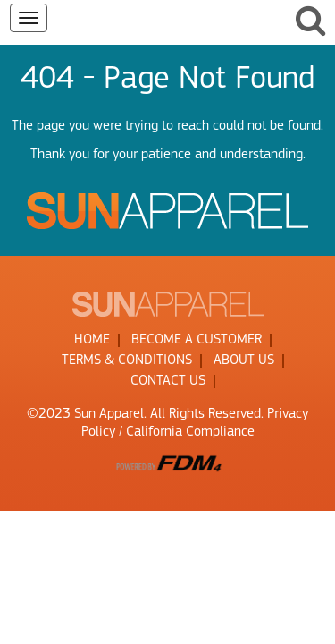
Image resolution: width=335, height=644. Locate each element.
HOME (92, 340)
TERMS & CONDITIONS (127, 360)
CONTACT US (168, 381)
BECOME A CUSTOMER (197, 340)
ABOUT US (244, 360)
